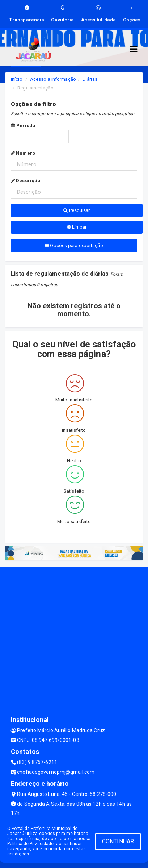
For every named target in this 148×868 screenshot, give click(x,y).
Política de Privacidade (30, 844)
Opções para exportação (74, 245)
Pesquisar (77, 210)
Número (23, 153)
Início (17, 79)
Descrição (26, 181)
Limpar (77, 227)
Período (23, 126)
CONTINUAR (118, 841)
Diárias (90, 79)
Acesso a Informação (53, 79)
